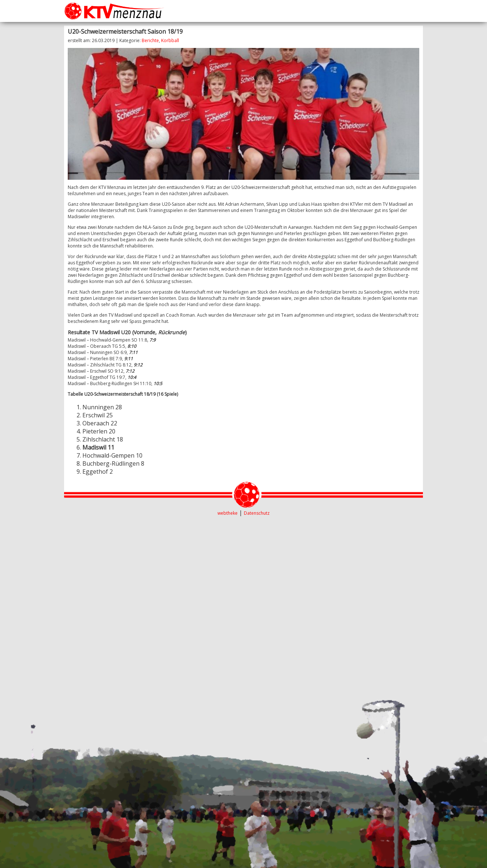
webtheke (228, 513)
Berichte (150, 40)
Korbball (170, 40)
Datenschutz (257, 513)
